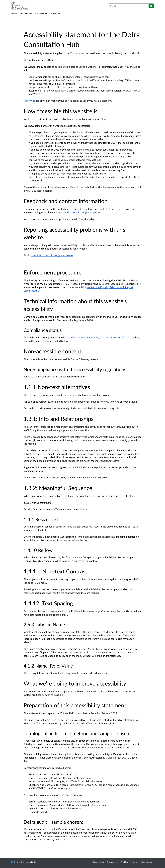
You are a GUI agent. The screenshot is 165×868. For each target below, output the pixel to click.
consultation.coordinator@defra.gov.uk (79, 212)
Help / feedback (147, 862)
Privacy (134, 862)
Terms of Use (112, 862)
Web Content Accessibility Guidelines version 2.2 (98, 337)
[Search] (151, 6)
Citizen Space (20, 862)
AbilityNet (29, 101)
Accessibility (98, 862)
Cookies (124, 862)
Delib (34, 862)
